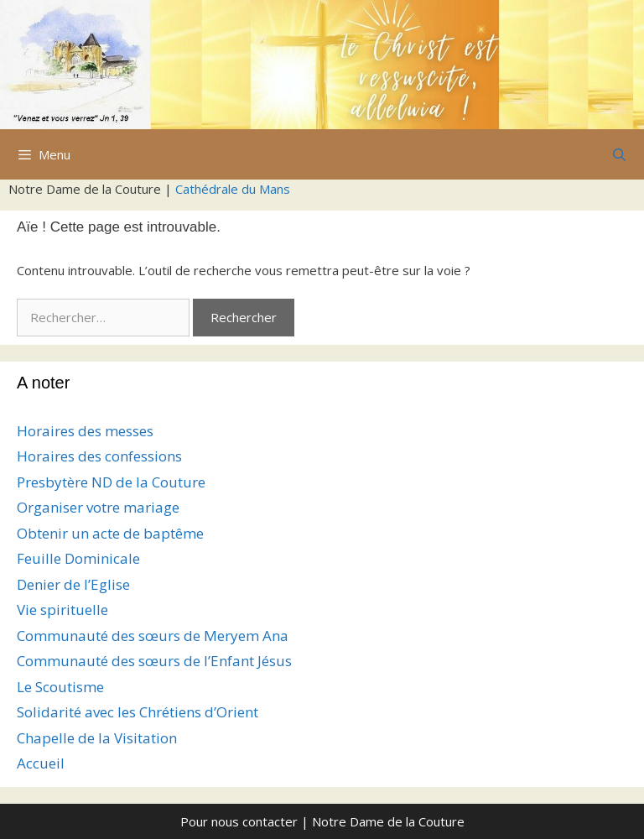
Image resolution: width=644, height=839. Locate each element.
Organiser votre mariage (98, 507)
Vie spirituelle (62, 610)
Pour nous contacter (239, 821)
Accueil (41, 763)
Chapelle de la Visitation (97, 738)
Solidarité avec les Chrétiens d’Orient (138, 712)
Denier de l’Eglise (73, 584)
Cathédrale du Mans (233, 189)
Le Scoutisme (60, 687)
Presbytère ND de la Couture (111, 482)
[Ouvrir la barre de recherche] (619, 154)
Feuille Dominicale (78, 558)
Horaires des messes (85, 431)
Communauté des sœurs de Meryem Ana (153, 636)
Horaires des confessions (99, 456)
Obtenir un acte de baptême (110, 533)
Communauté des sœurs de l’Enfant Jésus (154, 661)
